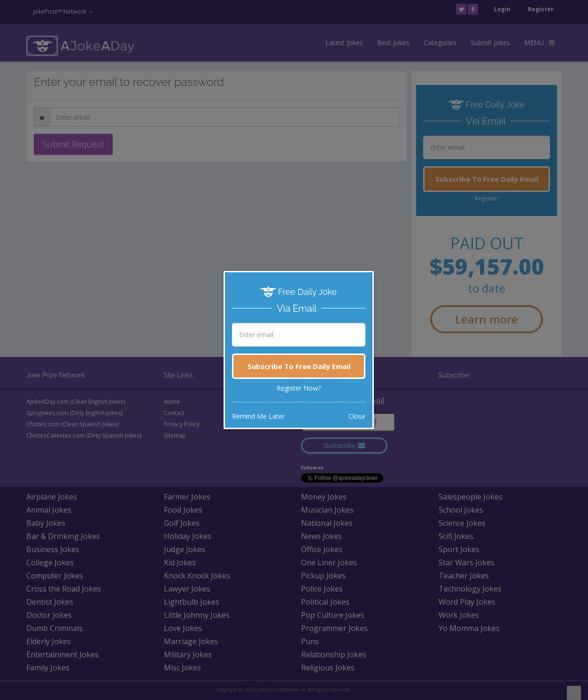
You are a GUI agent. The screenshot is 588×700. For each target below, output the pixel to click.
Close (357, 416)
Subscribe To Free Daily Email (299, 366)
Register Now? (299, 388)
